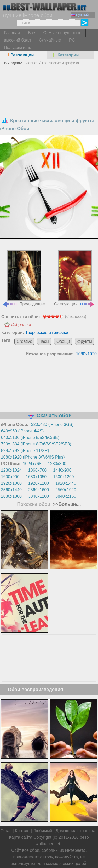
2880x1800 (11, 496)
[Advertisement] (49, 106)
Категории (65, 55)
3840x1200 (39, 496)
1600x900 (10, 477)
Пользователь (18, 47)
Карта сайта (21, 837)
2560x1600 (39, 490)
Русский (80, 15)
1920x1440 (66, 483)
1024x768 (32, 464)
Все (32, 33)
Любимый (43, 831)
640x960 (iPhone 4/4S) (22, 431)
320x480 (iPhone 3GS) (52, 424)
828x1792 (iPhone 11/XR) (25, 451)
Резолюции (19, 55)
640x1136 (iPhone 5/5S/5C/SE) (30, 438)
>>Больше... (66, 504)
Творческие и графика (60, 63)
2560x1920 (66, 490)
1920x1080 (11, 483)
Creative (25, 341)
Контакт (22, 831)
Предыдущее (24, 278)
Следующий (74, 278)
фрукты (85, 341)
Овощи (63, 341)
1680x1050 (36, 477)
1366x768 (37, 470)
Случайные (50, 40)
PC (72, 40)
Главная (12, 33)
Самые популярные (62, 33)
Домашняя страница (76, 831)
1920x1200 (39, 483)
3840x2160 (66, 496)
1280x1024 (11, 470)
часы (44, 341)
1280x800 (57, 464)
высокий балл (17, 40)
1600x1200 (63, 477)
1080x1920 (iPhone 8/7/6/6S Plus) (33, 457)
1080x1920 (86, 354)
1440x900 (62, 470)
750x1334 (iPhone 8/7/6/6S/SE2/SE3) (36, 444)
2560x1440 (11, 490)
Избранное (22, 325)
